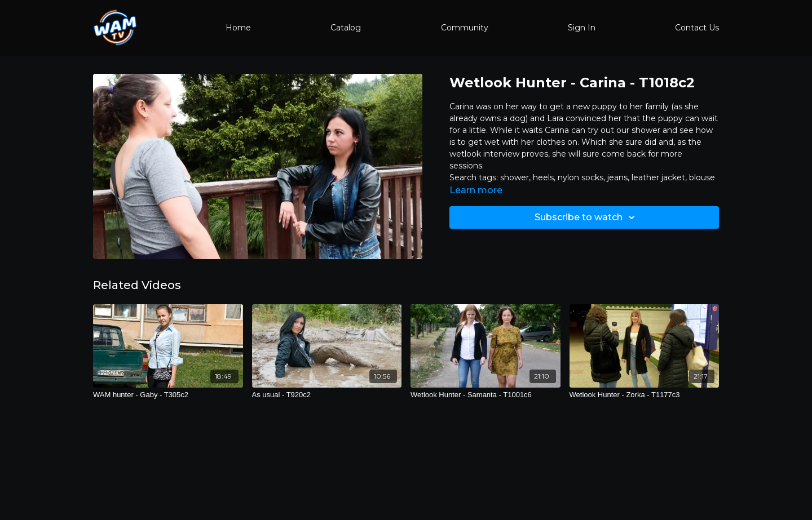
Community (465, 28)
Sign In (582, 28)
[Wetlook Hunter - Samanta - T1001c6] (486, 395)
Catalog (346, 28)
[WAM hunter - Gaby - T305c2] (168, 395)
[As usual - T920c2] (327, 395)
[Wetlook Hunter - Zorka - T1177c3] (645, 395)
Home (238, 28)
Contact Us (697, 28)
